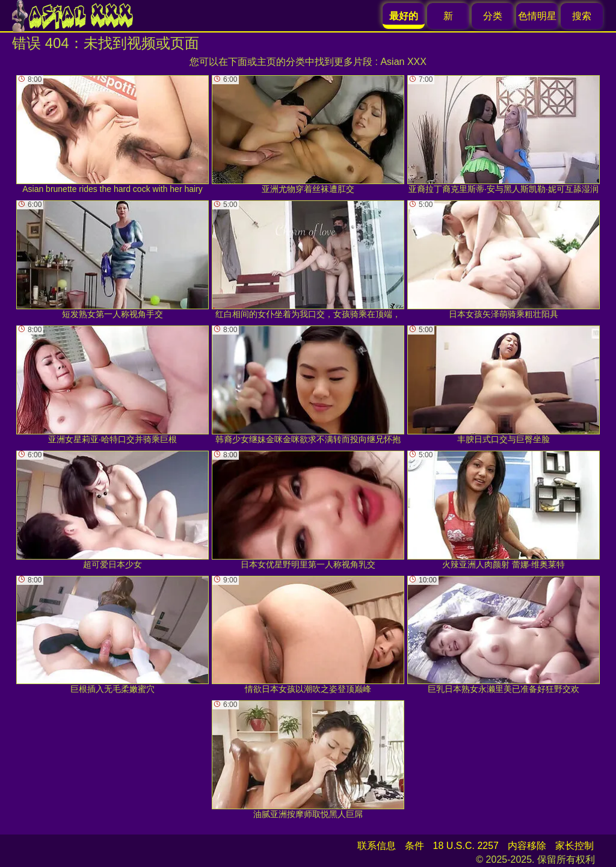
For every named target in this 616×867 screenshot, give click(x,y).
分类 (493, 16)
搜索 (582, 16)
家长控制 (574, 846)
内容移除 (527, 846)
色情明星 (537, 16)
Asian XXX (403, 62)
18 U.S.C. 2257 (466, 846)
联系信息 (377, 846)
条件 (414, 846)
